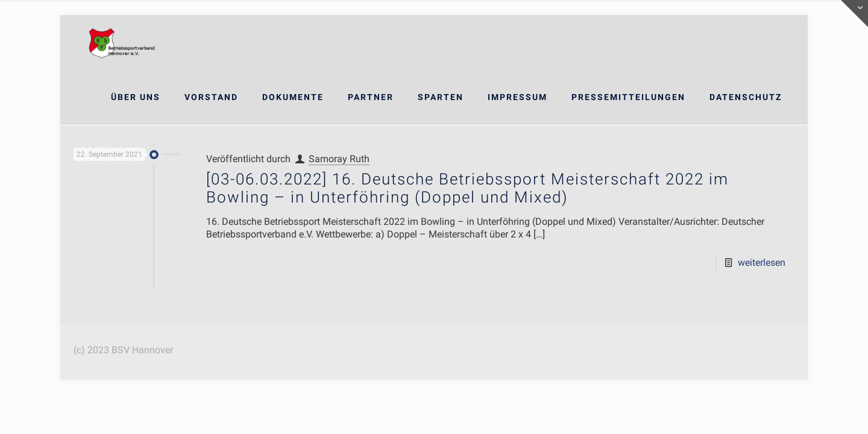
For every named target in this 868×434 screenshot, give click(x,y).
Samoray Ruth (339, 159)
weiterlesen (762, 263)
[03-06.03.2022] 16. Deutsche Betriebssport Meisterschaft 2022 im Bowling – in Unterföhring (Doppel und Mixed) (467, 188)
